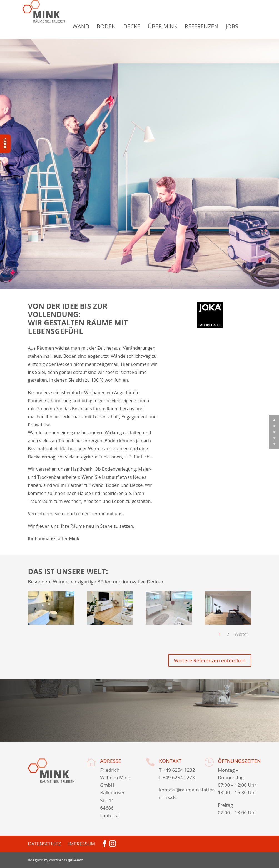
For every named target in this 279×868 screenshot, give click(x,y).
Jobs (245, 26)
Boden (119, 26)
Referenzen (215, 26)
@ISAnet (75, 860)
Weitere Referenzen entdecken (210, 660)
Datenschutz (44, 844)
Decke (145, 26)
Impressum (82, 844)
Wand (94, 26)
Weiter (242, 634)
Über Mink (176, 26)
